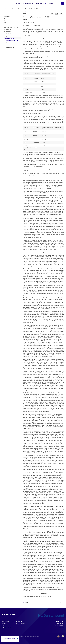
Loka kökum (17, 639)
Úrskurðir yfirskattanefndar (30, 9)
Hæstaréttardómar (10, 45)
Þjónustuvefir (63, 3)
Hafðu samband (60, 623)
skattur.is (4, 623)
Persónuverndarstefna (30, 636)
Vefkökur (14, 636)
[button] (25, 12)
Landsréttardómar (10, 47)
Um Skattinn (51, 3)
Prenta (62, 602)
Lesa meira (6, 640)
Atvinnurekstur (26, 3)
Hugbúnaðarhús (7, 34)
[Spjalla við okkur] (61, 639)
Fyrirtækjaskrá (39, 3)
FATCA (5, 18)
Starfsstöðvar (61, 627)
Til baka (27, 602)
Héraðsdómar (9, 43)
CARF (5, 25)
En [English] (56, 3)
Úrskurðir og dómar (21, 9)
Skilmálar (9, 636)
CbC (5, 23)
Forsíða (5, 9)
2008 (61, 14)
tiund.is (4, 625)
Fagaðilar (9, 9)
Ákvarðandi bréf (7, 14)
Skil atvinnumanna (8, 29)
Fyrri (50, 14)
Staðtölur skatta (7, 32)
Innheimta (33, 3)
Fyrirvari (4, 636)
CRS (5, 21)
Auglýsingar (7, 12)
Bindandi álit (7, 16)
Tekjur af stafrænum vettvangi (11, 27)
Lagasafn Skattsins (6, 627)
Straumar (37, 636)
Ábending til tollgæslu (59, 625)
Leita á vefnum (59, 4)
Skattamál (14, 9)
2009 (57, 14)
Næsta (64, 14)
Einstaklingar (19, 3)
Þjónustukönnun (20, 636)
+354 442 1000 (61, 621)
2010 (52, 14)
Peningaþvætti (7, 36)
